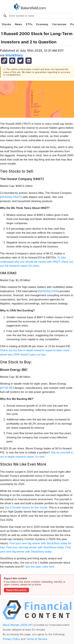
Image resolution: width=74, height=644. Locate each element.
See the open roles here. (40, 567)
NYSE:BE (7, 388)
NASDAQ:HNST (11, 197)
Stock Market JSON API (18, 625)
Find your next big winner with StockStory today (35, 547)
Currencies (59, 24)
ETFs (29, 24)
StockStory (14, 55)
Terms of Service (37, 639)
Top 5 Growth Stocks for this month (26, 508)
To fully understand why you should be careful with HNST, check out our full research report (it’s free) (37, 262)
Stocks (6, 24)
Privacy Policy (11, 639)
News (18, 24)
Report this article (16, 590)
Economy (42, 24)
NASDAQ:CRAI (48, 291)
